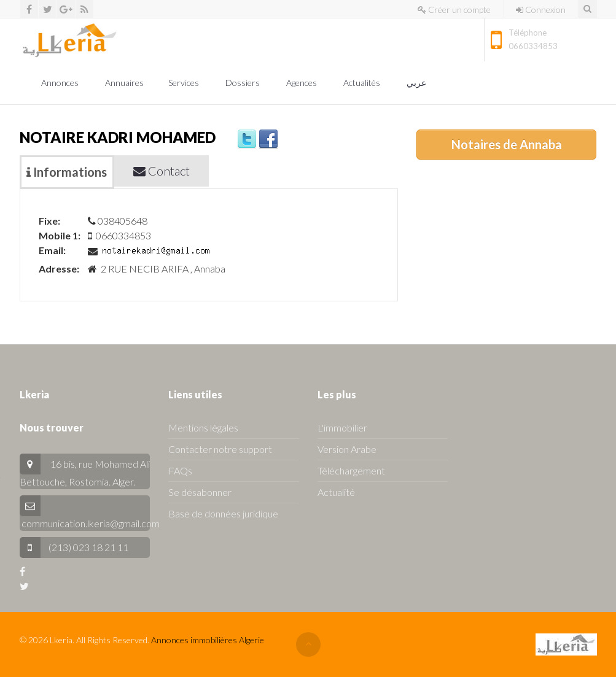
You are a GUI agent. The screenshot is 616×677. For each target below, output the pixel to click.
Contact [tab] (162, 171)
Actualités (363, 83)
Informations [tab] (67, 172)
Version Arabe (347, 449)
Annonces (61, 83)
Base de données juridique (223, 513)
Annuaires (124, 83)
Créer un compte (454, 10)
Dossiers (244, 83)
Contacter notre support (220, 449)
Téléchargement (351, 470)
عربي (417, 83)
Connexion (541, 10)
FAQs (180, 470)
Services (185, 83)
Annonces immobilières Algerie (208, 640)
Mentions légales (203, 427)
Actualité (336, 492)
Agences (302, 83)
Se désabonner (200, 492)
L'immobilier (342, 427)
